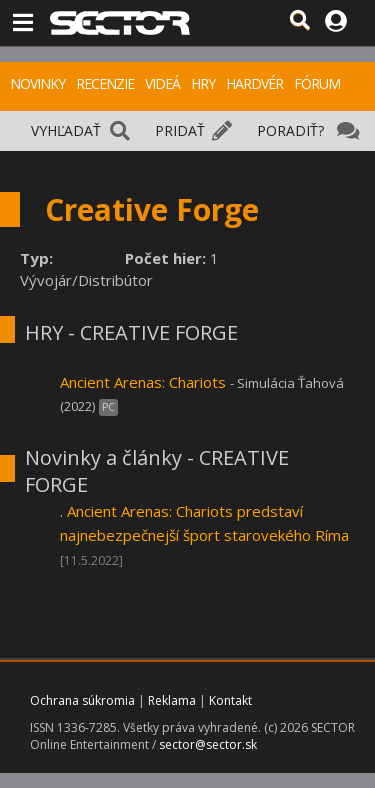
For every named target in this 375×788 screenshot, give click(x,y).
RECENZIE (105, 83)
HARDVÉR (254, 83)
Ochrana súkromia (82, 700)
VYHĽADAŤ (66, 130)
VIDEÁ (162, 83)
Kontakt (230, 700)
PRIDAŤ (180, 130)
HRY (203, 83)
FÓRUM (317, 83)
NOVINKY (37, 83)
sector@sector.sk (208, 744)
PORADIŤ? (290, 130)
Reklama (172, 700)
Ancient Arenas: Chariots (143, 382)
